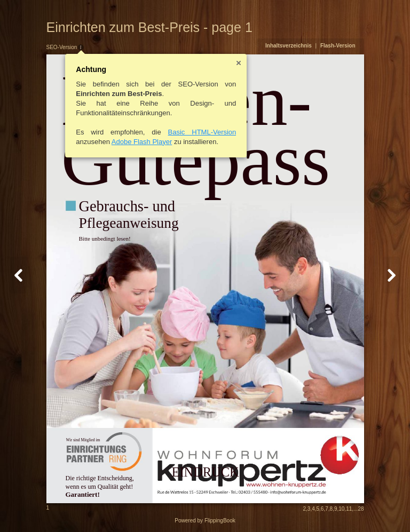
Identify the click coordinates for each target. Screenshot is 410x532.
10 (341, 509)
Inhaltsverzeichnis (289, 46)
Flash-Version (338, 46)
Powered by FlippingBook (205, 521)
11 (349, 509)
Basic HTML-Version (202, 132)
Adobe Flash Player (142, 142)
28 (361, 509)
